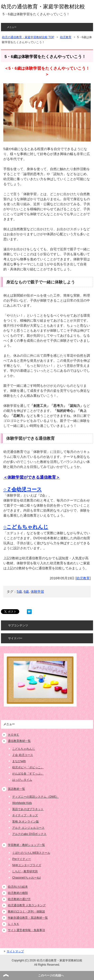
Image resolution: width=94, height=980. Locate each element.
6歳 (26, 592)
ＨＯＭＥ (14, 735)
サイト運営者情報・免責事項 (26, 930)
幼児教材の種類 (18, 893)
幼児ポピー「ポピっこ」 (28, 767)
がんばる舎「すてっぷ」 (28, 774)
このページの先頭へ (51, 975)
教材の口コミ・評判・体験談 (26, 912)
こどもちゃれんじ (24, 749)
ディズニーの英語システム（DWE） (35, 797)
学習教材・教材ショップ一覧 (26, 845)
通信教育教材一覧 (19, 741)
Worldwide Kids (22, 803)
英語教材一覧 (16, 789)
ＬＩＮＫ (14, 924)
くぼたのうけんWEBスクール (31, 853)
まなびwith (19, 761)
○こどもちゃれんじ (26, 527)
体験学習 (37, 592)
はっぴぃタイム (22, 780)
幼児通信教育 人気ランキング (27, 905)
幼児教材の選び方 (19, 899)
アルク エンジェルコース (28, 828)
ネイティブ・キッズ (25, 815)
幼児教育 (83, 578)
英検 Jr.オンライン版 (25, 822)
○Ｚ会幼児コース (23, 489)
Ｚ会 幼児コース (22, 755)
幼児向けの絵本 (18, 887)
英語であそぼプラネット (28, 809)
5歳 (19, 592)
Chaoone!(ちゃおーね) (26, 878)
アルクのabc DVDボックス (29, 834)
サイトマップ (15, 951)
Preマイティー (22, 859)
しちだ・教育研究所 (25, 871)
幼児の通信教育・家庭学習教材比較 (43, 7)
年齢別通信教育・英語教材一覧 (28, 918)
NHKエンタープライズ (27, 865)
